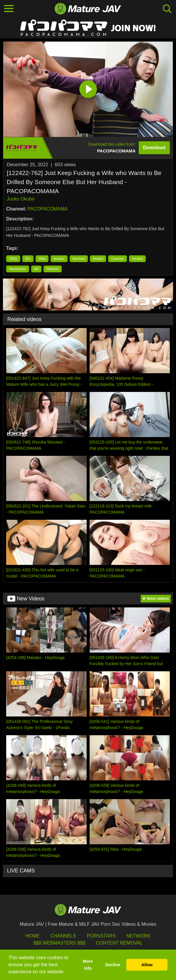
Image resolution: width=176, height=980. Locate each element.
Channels (63, 936)
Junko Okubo (21, 199)
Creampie (117, 259)
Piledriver (53, 269)
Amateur (59, 259)
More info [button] (88, 965)
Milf (36, 269)
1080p (13, 259)
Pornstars (101, 936)
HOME (33, 936)
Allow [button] (147, 965)
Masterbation (18, 269)
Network (138, 936)
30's (28, 259)
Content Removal (119, 943)
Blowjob (98, 259)
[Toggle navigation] (9, 9)
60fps (42, 259)
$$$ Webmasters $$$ (59, 943)
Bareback (79, 259)
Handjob (137, 259)
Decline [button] (113, 965)
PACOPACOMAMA (48, 209)
